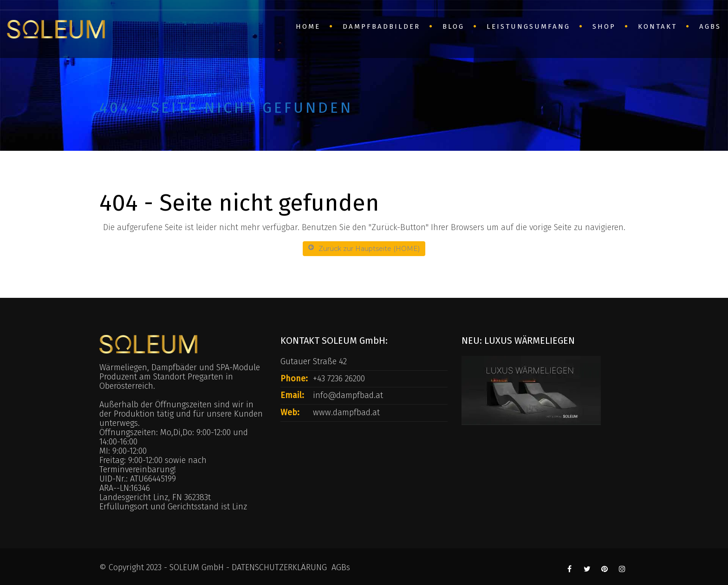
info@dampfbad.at (348, 395)
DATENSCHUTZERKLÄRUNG (279, 567)
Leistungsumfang (528, 26)
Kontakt (657, 26)
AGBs (710, 26)
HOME (308, 26)
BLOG (453, 26)
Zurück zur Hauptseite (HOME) (364, 248)
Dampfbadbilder (381, 26)
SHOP (604, 26)
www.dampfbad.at (346, 412)
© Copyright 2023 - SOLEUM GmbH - (166, 567)
